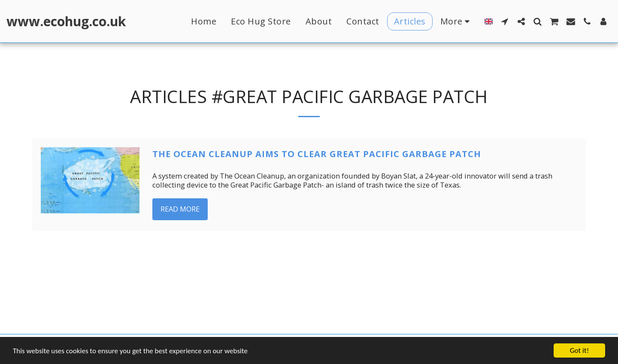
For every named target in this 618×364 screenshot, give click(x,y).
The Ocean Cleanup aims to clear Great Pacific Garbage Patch (317, 154)
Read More (180, 209)
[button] (505, 21)
